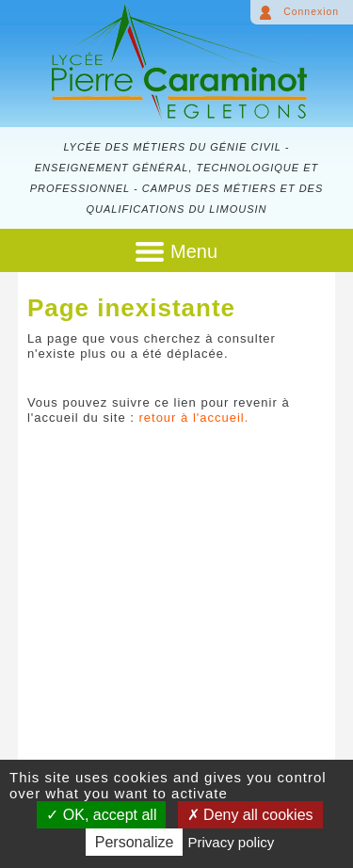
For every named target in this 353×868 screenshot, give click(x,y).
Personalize (135, 842)
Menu (194, 251)
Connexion (311, 12)
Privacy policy (232, 842)
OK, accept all (101, 815)
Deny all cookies (250, 815)
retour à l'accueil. (193, 418)
